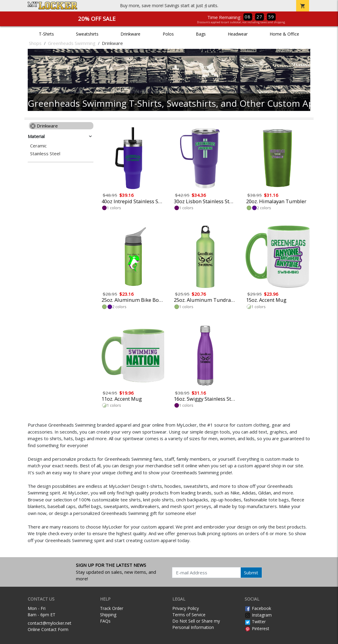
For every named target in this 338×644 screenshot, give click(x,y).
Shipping (108, 615)
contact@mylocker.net (50, 623)
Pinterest (257, 628)
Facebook (258, 608)
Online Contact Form (48, 629)
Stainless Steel (45, 154)
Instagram (258, 615)
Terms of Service (189, 615)
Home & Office (284, 34)
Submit (251, 573)
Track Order (112, 608)
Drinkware (130, 34)
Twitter (255, 622)
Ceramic (38, 146)
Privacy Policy (186, 608)
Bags (201, 34)
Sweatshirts (87, 34)
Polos (168, 34)
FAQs (105, 621)
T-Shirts (46, 34)
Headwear (238, 34)
